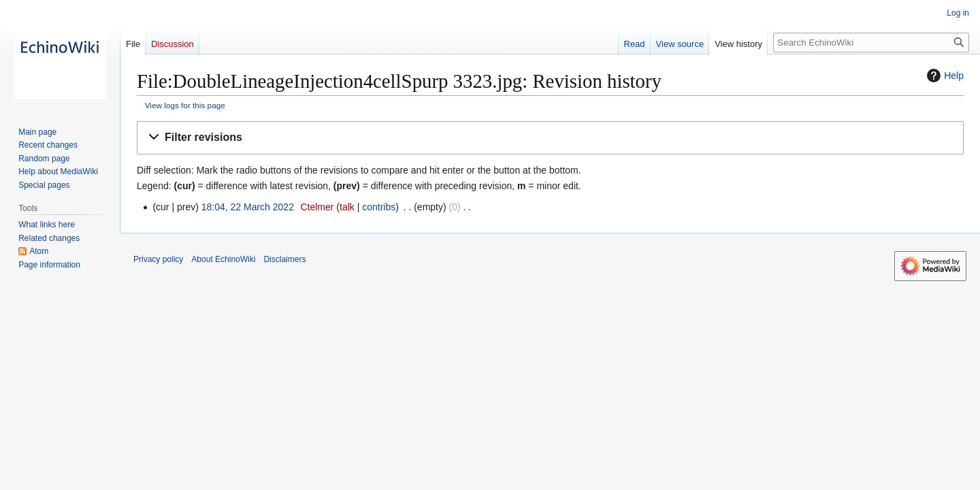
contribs (379, 207)
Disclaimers (284, 259)
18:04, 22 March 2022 (248, 207)
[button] (550, 138)
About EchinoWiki (223, 259)
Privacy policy (158, 259)
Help (944, 76)
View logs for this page (185, 105)
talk (347, 207)
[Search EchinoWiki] (871, 43)
